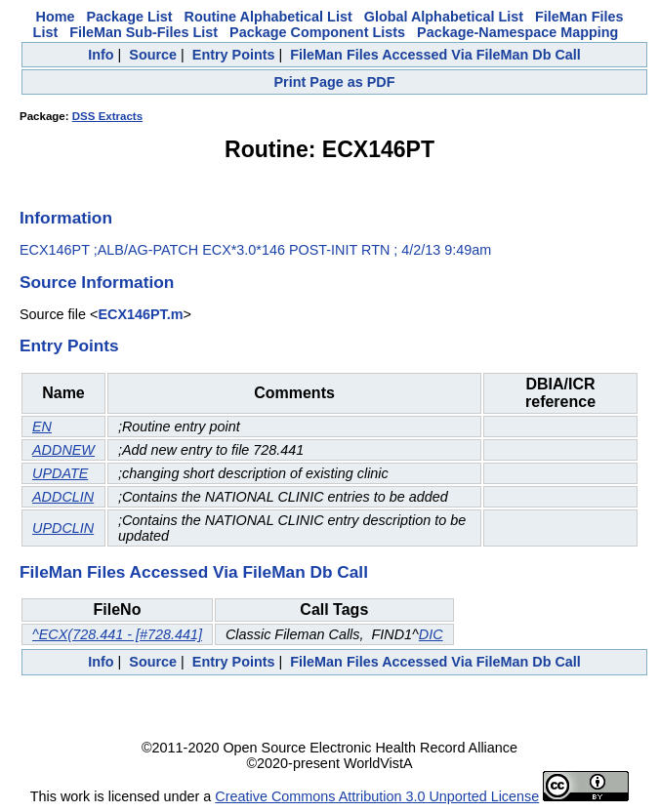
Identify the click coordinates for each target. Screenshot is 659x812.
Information (66, 218)
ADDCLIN (63, 497)
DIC (431, 634)
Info (101, 55)
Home (56, 17)
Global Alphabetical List (444, 17)
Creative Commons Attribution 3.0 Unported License (377, 796)
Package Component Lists (317, 32)
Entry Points (234, 55)
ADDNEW (63, 450)
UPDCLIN (63, 528)
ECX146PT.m (140, 314)
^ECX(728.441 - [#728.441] (117, 634)
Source (153, 55)
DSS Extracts (107, 116)
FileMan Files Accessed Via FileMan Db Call (435, 55)
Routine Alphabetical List (268, 17)
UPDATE (60, 473)
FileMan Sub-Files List (144, 32)
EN (42, 426)
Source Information (97, 282)
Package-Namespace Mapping (517, 32)
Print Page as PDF (335, 82)
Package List (130, 17)
